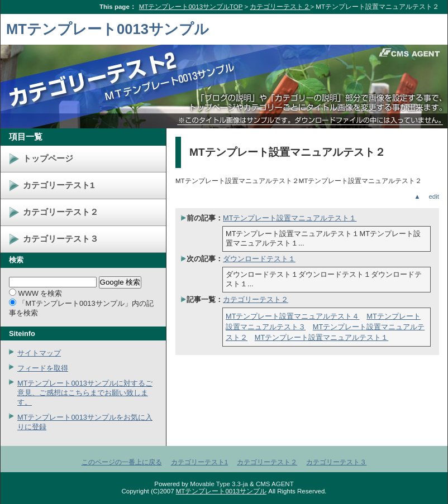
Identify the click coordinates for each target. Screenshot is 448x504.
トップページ (48, 158)
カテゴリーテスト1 (59, 185)
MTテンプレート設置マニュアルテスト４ (292, 316)
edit (434, 196)
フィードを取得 (43, 368)
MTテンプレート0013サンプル (108, 29)
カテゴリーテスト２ (280, 7)
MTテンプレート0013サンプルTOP (191, 7)
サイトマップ (39, 353)
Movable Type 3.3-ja (219, 484)
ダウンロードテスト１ (259, 259)
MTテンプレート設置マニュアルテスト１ (290, 218)
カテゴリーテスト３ (61, 239)
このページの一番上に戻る (122, 462)
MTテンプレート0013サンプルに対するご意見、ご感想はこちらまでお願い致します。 (85, 393)
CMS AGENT (275, 484)
